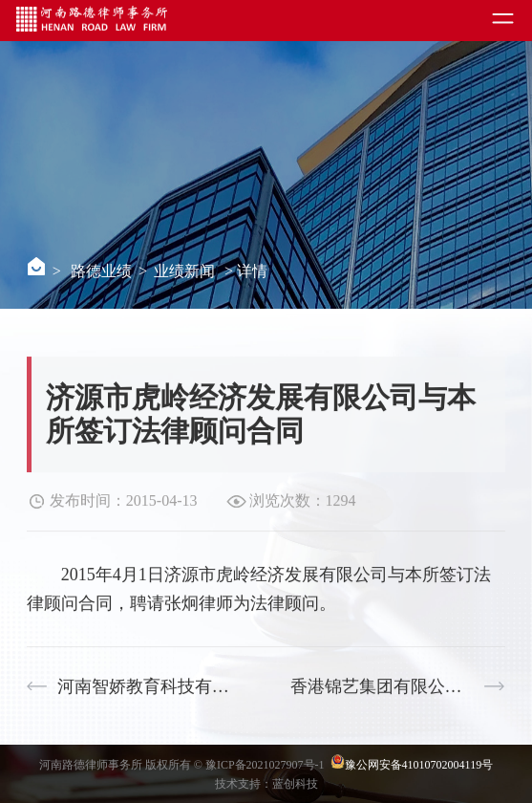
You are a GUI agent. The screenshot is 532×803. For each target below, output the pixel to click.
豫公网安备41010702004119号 (419, 765)
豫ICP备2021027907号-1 (266, 765)
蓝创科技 (295, 784)
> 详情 (246, 271)
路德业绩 (101, 271)
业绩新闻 (184, 271)
